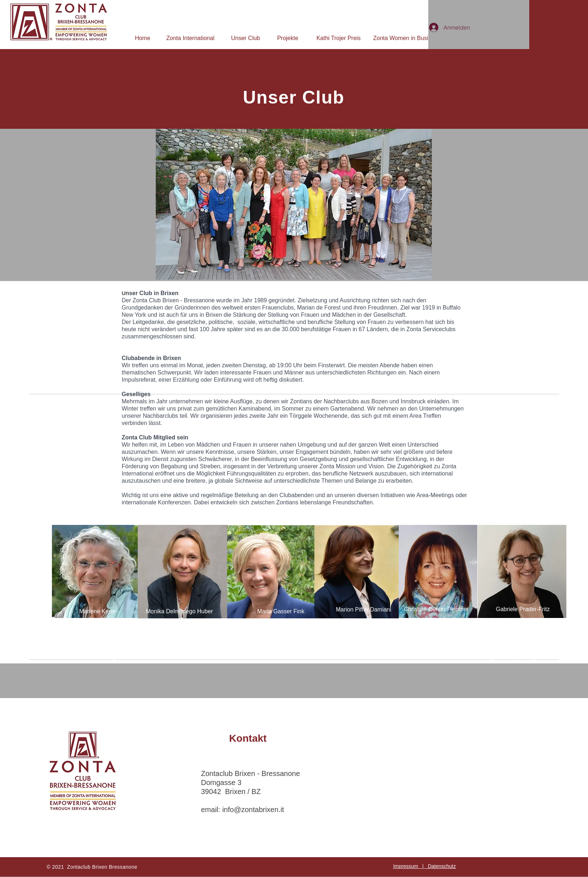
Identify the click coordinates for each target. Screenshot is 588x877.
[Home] (143, 38)
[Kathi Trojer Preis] (339, 38)
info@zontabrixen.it (253, 810)
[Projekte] (288, 38)
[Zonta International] (190, 38)
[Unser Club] (246, 38)
